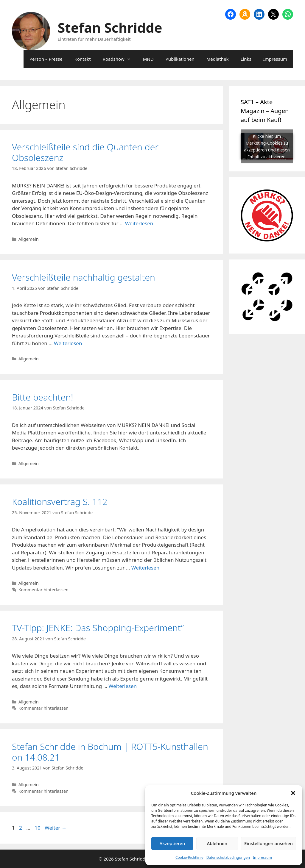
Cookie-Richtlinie (189, 857)
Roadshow (120, 59)
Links (246, 59)
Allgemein (29, 239)
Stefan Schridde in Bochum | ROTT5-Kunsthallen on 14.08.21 (110, 752)
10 (38, 828)
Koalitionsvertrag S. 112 (60, 502)
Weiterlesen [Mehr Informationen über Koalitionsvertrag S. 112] (145, 568)
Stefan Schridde (110, 28)
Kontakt (83, 59)
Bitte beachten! (42, 397)
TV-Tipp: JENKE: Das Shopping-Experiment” (98, 628)
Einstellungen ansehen (269, 843)
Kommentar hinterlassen (43, 590)
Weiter (56, 828)
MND (148, 59)
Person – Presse (46, 59)
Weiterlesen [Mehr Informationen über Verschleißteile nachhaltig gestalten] (68, 343)
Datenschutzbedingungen (228, 857)
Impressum (262, 857)
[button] (293, 793)
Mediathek (218, 59)
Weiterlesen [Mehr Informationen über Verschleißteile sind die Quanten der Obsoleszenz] (139, 223)
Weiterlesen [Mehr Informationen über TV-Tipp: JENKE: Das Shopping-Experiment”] (123, 686)
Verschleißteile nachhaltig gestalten (84, 277)
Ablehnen (217, 843)
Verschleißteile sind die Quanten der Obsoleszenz (85, 152)
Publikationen (180, 59)
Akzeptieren (172, 843)
